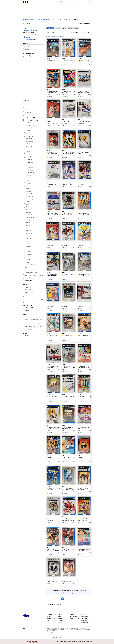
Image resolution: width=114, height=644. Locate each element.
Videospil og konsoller (58, 19)
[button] (84, 24)
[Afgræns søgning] (33, 46)
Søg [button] (42, 300)
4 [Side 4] (72, 599)
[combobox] (49, 24)
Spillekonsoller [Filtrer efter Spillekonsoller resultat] (31, 40)
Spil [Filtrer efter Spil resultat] (28, 37)
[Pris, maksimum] (35, 300)
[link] (30, 30)
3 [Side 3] (69, 599)
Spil (66, 19)
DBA (24, 19)
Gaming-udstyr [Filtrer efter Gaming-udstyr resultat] (31, 35)
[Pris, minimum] (26, 300)
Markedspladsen (31, 19)
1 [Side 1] (62, 599)
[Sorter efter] (86, 32)
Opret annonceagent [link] (69, 593)
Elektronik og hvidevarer (44, 19)
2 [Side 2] (66, 599)
